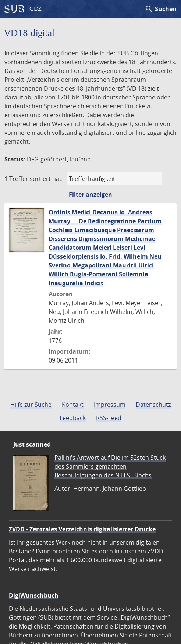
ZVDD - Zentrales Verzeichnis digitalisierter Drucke (82, 529)
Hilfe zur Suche (31, 405)
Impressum (110, 405)
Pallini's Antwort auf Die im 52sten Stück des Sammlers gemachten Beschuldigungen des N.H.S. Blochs (110, 466)
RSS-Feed (109, 418)
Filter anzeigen (90, 195)
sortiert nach (48, 179)
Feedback (73, 418)
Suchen (161, 9)
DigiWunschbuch (34, 595)
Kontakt (73, 405)
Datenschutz (153, 405)
